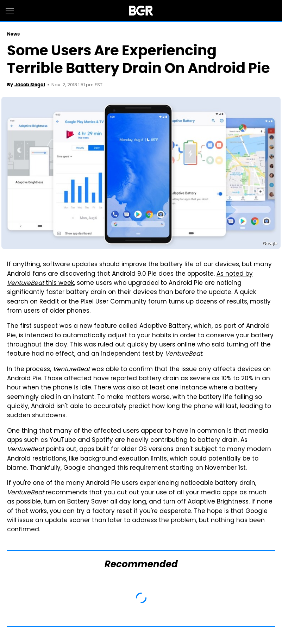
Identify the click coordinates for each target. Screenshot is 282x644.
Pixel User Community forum (124, 302)
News (13, 34)
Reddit (49, 302)
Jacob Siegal (30, 85)
